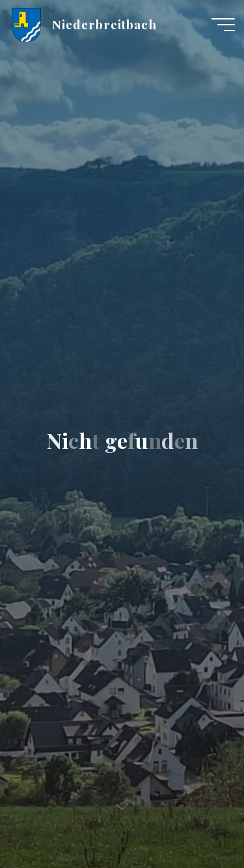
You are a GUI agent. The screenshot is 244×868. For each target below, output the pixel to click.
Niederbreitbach (104, 24)
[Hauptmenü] (223, 25)
